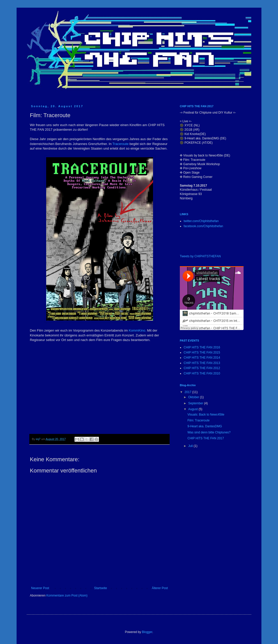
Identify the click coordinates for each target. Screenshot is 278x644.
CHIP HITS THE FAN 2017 (206, 438)
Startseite (101, 588)
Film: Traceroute (199, 420)
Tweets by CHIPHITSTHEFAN (200, 256)
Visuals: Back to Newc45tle (206, 415)
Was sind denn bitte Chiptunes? (209, 432)
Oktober (194, 397)
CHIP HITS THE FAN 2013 (202, 363)
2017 (188, 392)
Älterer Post (160, 588)
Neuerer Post (40, 588)
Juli (191, 446)
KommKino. (137, 330)
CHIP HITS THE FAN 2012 (202, 368)
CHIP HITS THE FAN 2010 (202, 373)
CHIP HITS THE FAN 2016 (202, 347)
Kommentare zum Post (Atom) (67, 596)
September (196, 403)
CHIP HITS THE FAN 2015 (202, 353)
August (193, 409)
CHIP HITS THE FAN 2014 (202, 358)
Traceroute (121, 144)
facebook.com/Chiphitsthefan (203, 226)
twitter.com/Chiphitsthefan (201, 221)
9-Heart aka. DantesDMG (205, 426)
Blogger (147, 632)
